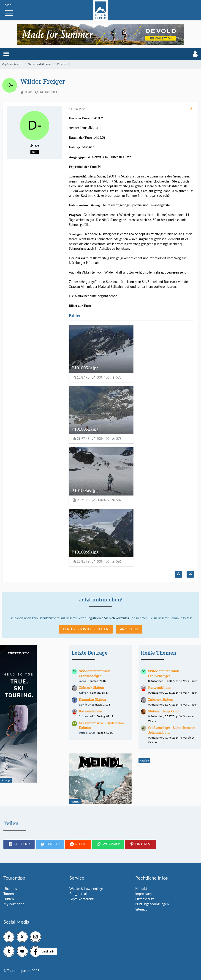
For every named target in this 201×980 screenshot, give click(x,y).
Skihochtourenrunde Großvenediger (95, 673)
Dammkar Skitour (93, 699)
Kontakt (141, 889)
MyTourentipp (14, 904)
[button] (6, 54)
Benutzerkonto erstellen (86, 629)
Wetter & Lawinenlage (86, 889)
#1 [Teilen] (192, 109)
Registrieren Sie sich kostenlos (108, 618)
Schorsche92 (87, 716)
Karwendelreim (91, 711)
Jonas (82, 681)
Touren (9, 894)
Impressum (143, 894)
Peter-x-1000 (87, 733)
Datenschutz (145, 899)
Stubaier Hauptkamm (164, 711)
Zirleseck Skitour (92, 688)
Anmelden (129, 629)
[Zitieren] (190, 574)
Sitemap (141, 909)
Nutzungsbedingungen (152, 904)
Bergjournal (78, 894)
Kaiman (84, 693)
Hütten (9, 899)
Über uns (10, 889)
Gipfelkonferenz (81, 899)
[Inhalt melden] (178, 574)
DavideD (84, 705)
